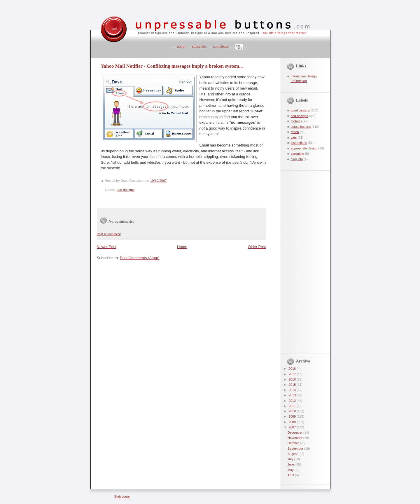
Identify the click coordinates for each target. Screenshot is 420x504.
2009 (293, 416)
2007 (293, 427)
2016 (293, 379)
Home (182, 247)
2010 (293, 411)
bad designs (126, 190)
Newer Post (107, 247)
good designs (300, 110)
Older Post (257, 247)
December (295, 433)
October (294, 443)
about (181, 46)
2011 (293, 406)
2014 (293, 390)
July (291, 459)
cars (294, 137)
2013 (293, 395)
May (291, 470)
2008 (293, 422)
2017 (293, 374)
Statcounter (123, 496)
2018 (293, 369)
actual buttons (301, 127)
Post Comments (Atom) (140, 258)
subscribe (199, 46)
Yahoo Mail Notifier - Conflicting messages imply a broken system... (172, 66)
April (291, 475)
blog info (297, 159)
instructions (299, 143)
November (295, 438)
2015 (293, 385)
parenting (297, 154)
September (296, 449)
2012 (293, 401)
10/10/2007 (159, 181)
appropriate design (304, 148)
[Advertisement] (301, 258)
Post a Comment (109, 234)
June (292, 464)
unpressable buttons (95, 11)
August (293, 454)
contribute (221, 46)
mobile (296, 121)
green (295, 132)
